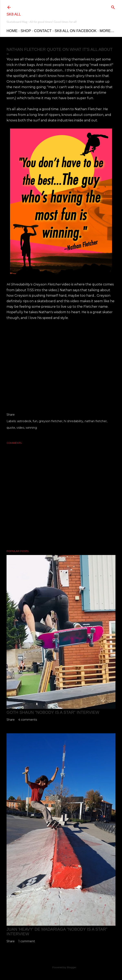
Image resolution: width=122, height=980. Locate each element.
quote (11, 428)
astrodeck (24, 421)
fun (35, 421)
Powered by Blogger (61, 967)
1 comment (27, 941)
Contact (43, 31)
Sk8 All (14, 14)
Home (12, 31)
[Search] (113, 6)
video (20, 428)
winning (31, 428)
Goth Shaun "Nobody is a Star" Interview (53, 712)
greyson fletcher (51, 421)
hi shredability (74, 421)
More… (107, 31)
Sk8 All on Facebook (76, 31)
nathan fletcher (96, 421)
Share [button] (11, 415)
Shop (26, 31)
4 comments (28, 720)
